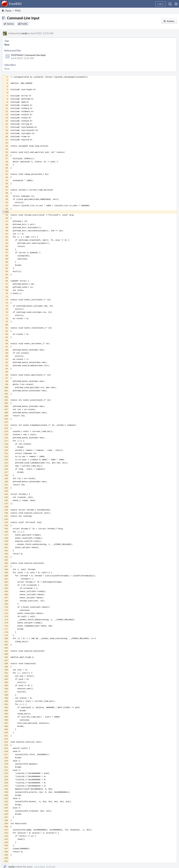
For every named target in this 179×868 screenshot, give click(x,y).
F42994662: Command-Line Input (28, 55)
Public (24, 24)
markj (24, 33)
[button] (176, 4)
